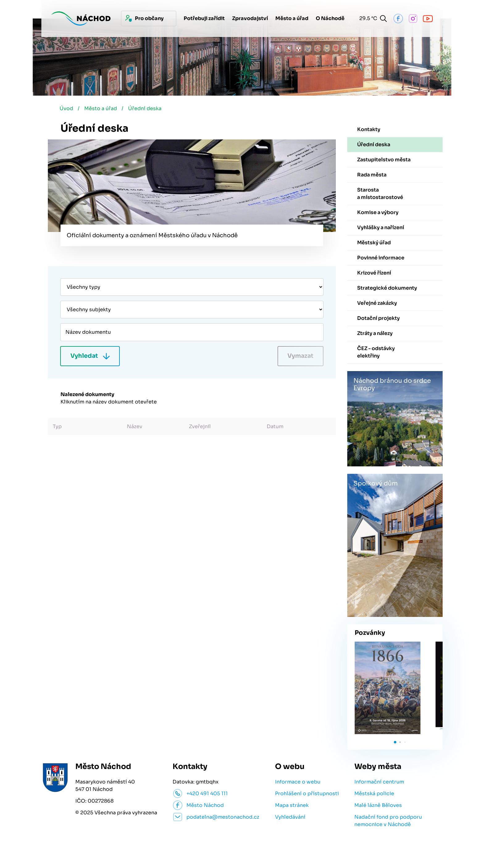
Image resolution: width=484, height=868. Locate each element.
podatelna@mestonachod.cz (223, 818)
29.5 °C (366, 18)
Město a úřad (102, 109)
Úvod (67, 109)
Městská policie (374, 794)
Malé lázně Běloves (378, 806)
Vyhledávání (290, 818)
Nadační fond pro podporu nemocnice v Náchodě (388, 821)
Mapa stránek (292, 806)
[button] (395, 743)
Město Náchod (205, 806)
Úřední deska (147, 109)
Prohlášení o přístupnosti (307, 794)
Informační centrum (379, 782)
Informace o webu (298, 782)
